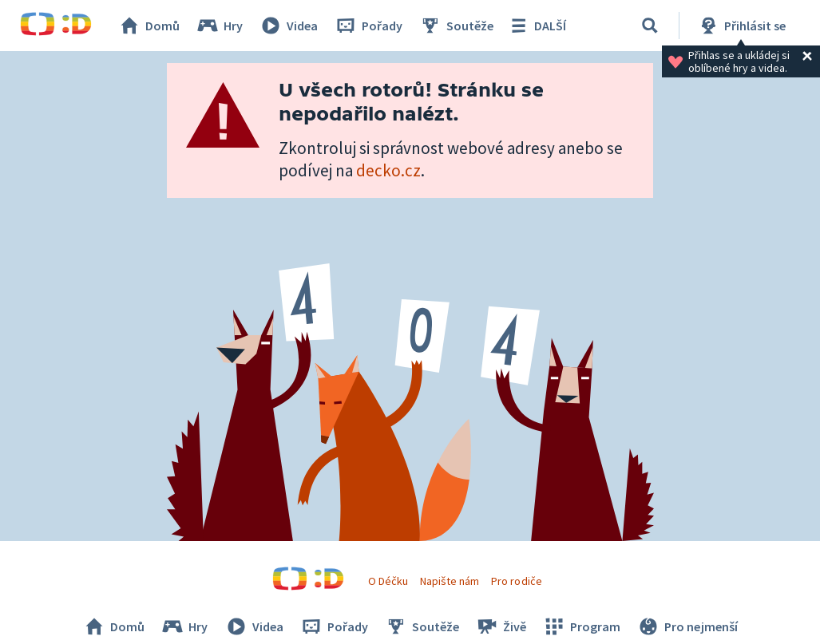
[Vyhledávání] (650, 26)
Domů (149, 26)
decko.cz (388, 170)
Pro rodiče (516, 581)
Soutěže (456, 26)
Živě (501, 626)
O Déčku (388, 581)
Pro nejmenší (687, 626)
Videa (288, 26)
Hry (219, 26)
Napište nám (450, 581)
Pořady (368, 26)
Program (581, 626)
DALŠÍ (536, 26)
